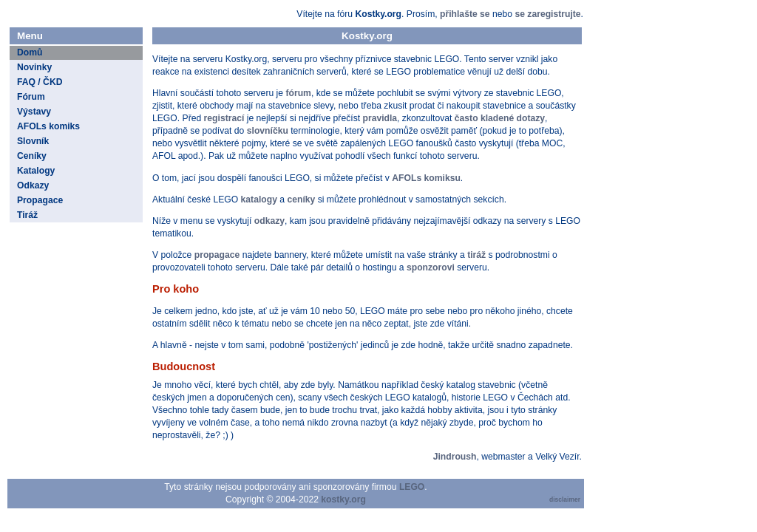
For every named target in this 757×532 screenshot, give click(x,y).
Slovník (33, 141)
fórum (298, 93)
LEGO (412, 487)
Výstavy (34, 112)
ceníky (301, 199)
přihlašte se (465, 14)
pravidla (380, 118)
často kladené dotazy (500, 118)
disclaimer (565, 499)
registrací (224, 118)
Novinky (34, 67)
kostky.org (343, 499)
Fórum (31, 97)
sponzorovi (431, 267)
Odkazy (33, 185)
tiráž (476, 255)
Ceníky (32, 156)
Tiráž (27, 215)
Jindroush (455, 457)
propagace (217, 255)
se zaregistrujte (547, 14)
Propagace (40, 200)
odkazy (269, 221)
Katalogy (36, 171)
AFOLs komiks (48, 126)
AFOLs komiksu (426, 178)
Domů (30, 52)
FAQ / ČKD (40, 82)
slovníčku (268, 131)
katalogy (259, 199)
